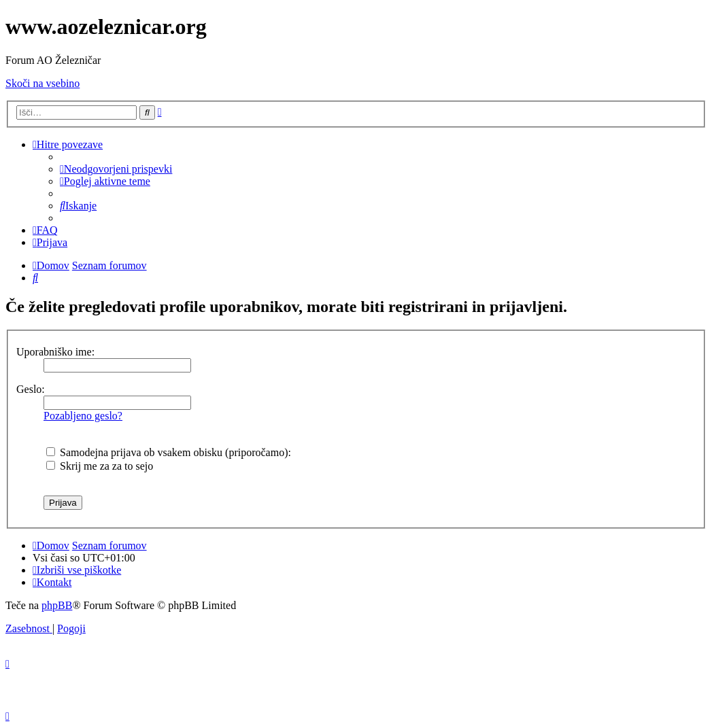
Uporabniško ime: (55, 352)
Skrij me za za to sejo (100, 466)
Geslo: (31, 389)
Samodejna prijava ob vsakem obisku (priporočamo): (169, 452)
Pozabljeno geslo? (83, 416)
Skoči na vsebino (43, 83)
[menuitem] (116, 169)
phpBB (57, 605)
